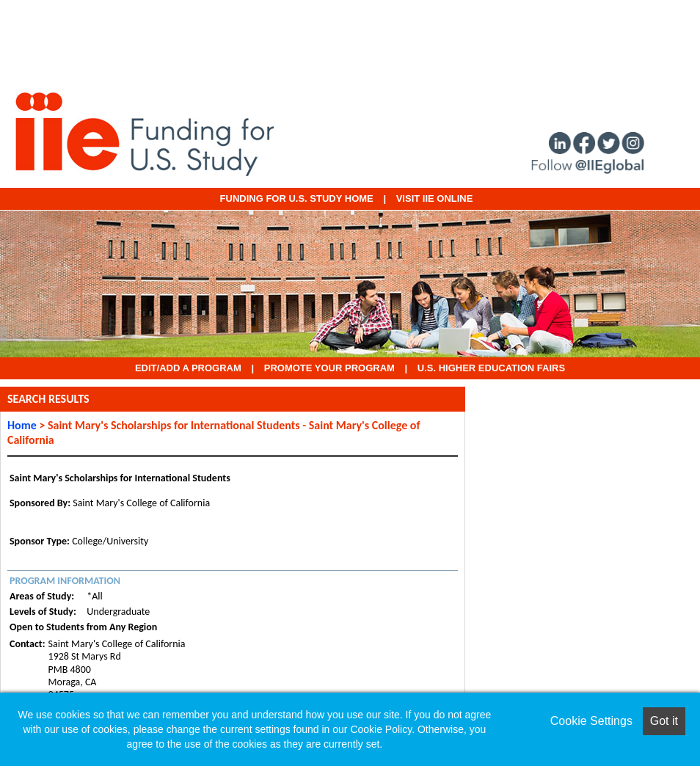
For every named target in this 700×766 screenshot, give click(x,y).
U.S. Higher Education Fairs (491, 368)
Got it (664, 721)
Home (22, 425)
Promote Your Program (329, 368)
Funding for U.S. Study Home (297, 198)
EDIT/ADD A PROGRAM (188, 368)
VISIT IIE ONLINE (435, 198)
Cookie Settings (591, 721)
